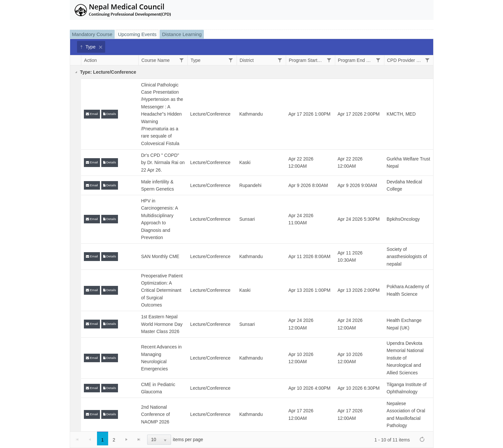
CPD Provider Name (404, 60)
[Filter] (182, 60)
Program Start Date (306, 60)
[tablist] (252, 239)
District (247, 60)
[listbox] (159, 440)
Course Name (155, 60)
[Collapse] (76, 72)
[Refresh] (422, 439)
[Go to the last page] (139, 439)
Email (92, 114)
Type (87, 47)
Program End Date (355, 60)
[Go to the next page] (126, 439)
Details (110, 114)
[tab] (93, 34)
